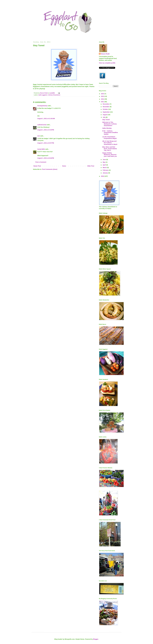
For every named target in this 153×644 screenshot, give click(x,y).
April (104, 165)
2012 (103, 99)
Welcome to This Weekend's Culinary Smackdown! (110, 124)
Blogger (96, 639)
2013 (103, 96)
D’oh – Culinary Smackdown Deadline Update (110, 133)
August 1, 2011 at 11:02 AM (46, 119)
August (105, 115)
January (105, 173)
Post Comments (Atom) (50, 169)
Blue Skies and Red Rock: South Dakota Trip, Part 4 (110, 149)
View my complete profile (107, 63)
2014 (103, 94)
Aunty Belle (41, 149)
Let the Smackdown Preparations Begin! (110, 138)
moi (39, 136)
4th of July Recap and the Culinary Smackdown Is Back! (110, 143)
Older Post (91, 166)
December (106, 104)
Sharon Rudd (105, 54)
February (106, 170)
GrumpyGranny (42, 106)
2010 (103, 176)
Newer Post (37, 166)
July (104, 117)
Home (64, 166)
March (105, 168)
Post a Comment (41, 162)
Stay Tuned (106, 120)
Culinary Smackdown (54, 95)
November (106, 107)
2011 (103, 102)
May (104, 162)
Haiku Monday (107, 128)
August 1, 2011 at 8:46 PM (46, 158)
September (106, 112)
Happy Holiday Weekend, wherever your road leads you (110, 155)
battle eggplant (43, 95)
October (105, 109)
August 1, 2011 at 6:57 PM (46, 143)
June (104, 160)
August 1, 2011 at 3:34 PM (46, 130)
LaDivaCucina (42, 125)
